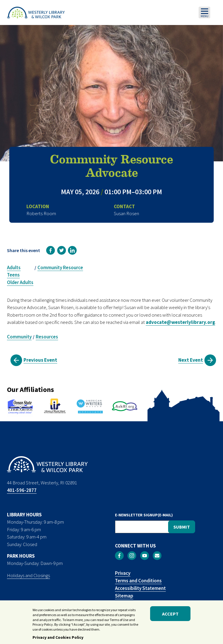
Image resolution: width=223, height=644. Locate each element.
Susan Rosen (126, 213)
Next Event (191, 360)
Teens (13, 275)
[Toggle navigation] (204, 13)
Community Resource (60, 267)
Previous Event (40, 360)
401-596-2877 (22, 490)
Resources (47, 337)
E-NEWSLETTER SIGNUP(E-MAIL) (144, 515)
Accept (170, 616)
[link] (51, 250)
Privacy (123, 573)
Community (19, 337)
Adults (14, 267)
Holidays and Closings (28, 575)
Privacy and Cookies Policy (58, 640)
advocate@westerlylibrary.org (180, 322)
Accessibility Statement (140, 588)
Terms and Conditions (138, 581)
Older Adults (20, 282)
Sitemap (124, 596)
